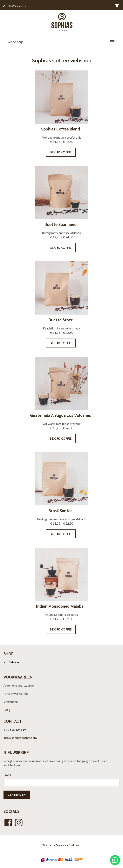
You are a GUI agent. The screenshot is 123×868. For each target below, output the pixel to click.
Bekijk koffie (61, 152)
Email (7, 775)
